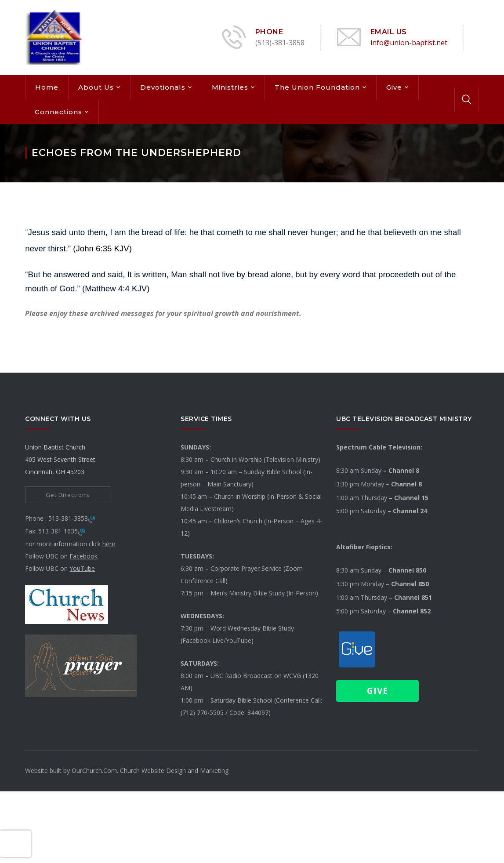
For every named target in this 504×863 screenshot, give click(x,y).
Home (47, 87)
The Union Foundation (317, 87)
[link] (67, 604)
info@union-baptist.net (409, 43)
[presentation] (15, 844)
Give (394, 87)
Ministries (230, 87)
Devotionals (163, 87)
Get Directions (68, 495)
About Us (96, 87)
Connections (58, 112)
